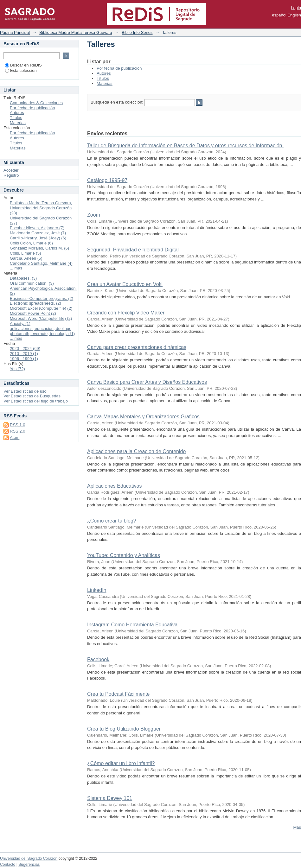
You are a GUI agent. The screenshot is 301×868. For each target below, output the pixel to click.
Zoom (94, 215)
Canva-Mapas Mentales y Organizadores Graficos (143, 417)
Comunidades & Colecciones (36, 103)
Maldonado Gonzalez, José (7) (38, 233)
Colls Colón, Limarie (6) (31, 243)
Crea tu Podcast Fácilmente (118, 694)
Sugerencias (29, 865)
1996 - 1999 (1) (24, 359)
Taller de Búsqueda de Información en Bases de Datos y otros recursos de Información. (185, 146)
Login (296, 8)
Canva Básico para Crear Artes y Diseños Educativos (147, 382)
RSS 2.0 (17, 431)
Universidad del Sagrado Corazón (29, 858)
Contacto (8, 865)
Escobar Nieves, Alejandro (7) (37, 228)
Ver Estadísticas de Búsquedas (32, 396)
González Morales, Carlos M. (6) (39, 248)
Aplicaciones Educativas (115, 486)
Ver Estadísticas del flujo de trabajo (36, 401)
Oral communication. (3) (32, 283)
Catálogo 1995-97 (107, 180)
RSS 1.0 (17, 425)
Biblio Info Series (137, 32)
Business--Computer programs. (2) (42, 298)
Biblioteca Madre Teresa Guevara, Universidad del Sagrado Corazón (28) (41, 208)
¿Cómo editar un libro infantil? (121, 763)
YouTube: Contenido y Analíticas (124, 555)
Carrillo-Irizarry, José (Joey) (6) (38, 238)
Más (297, 827)
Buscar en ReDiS (23, 65)
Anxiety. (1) (20, 323)
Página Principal (15, 32)
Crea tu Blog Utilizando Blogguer (124, 729)
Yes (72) (17, 369)
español (279, 15)
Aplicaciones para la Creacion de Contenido (136, 451)
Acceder (11, 170)
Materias (105, 83)
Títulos (103, 78)
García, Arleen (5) (26, 258)
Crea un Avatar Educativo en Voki (125, 284)
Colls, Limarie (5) (25, 253)
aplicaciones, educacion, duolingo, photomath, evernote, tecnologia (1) (42, 331)
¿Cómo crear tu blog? (112, 521)
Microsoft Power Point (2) (33, 313)
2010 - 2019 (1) (24, 354)
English (294, 15)
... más (16, 268)
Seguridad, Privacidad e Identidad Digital (133, 250)
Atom (15, 437)
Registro (11, 175)
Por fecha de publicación (119, 68)
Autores (104, 73)
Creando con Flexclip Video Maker (126, 313)
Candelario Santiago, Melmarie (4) (41, 263)
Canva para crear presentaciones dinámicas (137, 347)
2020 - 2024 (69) (25, 348)
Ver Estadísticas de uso (25, 391)
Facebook (98, 659)
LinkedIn (97, 590)
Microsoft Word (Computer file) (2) (41, 318)
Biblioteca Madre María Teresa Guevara (76, 32)
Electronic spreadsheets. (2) (35, 303)
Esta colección (21, 70)
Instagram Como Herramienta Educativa (132, 625)
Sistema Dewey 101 (110, 798)
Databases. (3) (23, 278)
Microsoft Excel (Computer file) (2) (41, 308)
